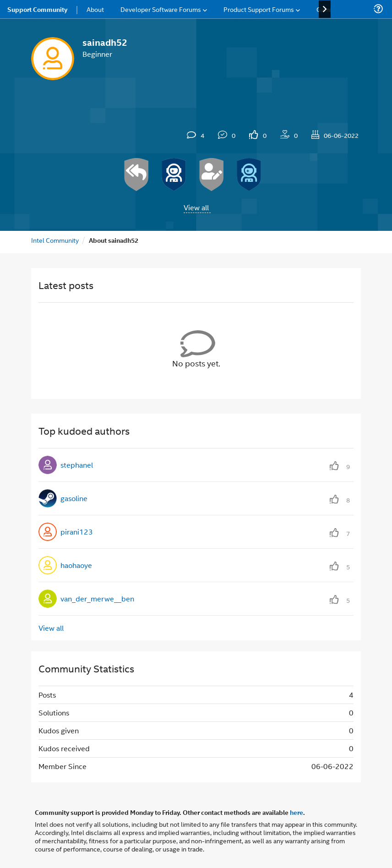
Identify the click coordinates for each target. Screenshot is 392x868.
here (297, 812)
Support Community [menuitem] (37, 9)
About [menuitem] (95, 9)
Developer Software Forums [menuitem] (161, 9)
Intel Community (55, 240)
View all (196, 207)
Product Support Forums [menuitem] (259, 9)
